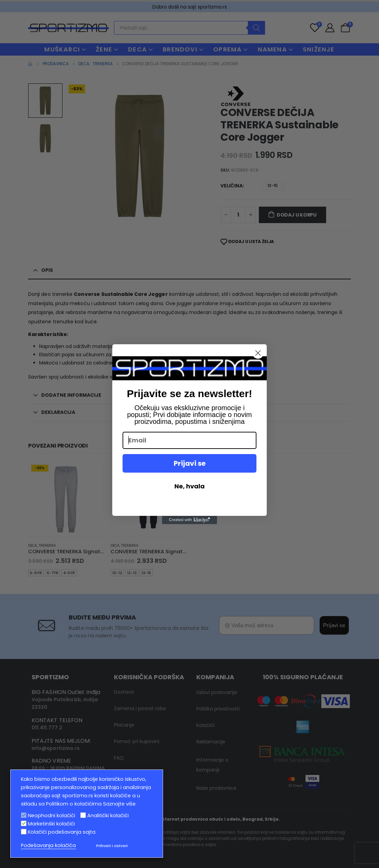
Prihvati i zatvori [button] (112, 846)
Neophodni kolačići (51, 815)
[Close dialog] (258, 353)
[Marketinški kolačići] (24, 823)
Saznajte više (119, 804)
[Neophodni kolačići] (24, 815)
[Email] (189, 440)
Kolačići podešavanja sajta (62, 832)
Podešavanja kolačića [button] (48, 845)
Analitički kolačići (108, 815)
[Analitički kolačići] (83, 815)
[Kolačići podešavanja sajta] (24, 832)
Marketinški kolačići (51, 824)
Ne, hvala (189, 486)
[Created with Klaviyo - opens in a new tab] (189, 520)
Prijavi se (190, 463)
